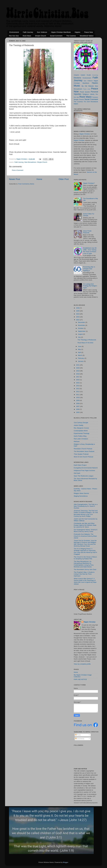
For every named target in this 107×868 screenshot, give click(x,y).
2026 (78, 308)
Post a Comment (18, 170)
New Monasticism (30, 162)
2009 (78, 400)
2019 (78, 371)
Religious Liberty (89, 94)
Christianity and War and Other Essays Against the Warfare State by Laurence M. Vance (85, 525)
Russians (95, 97)
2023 (78, 317)
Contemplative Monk (81, 431)
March (80, 355)
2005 (78, 412)
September (82, 331)
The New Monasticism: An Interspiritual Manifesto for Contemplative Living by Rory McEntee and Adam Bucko (84, 564)
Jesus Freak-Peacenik (87, 232)
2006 (78, 409)
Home (39, 179)
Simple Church (40, 36)
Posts (78, 735)
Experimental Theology (82, 433)
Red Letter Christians (81, 439)
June (80, 346)
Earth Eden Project (80, 465)
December (82, 322)
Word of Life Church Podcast (83, 457)
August (81, 334)
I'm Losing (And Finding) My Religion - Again (90, 286)
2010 (78, 397)
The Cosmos (71, 36)
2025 (78, 311)
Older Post (64, 179)
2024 (78, 314)
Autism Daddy (79, 425)
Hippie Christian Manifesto (61, 32)
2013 (78, 389)
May (80, 349)
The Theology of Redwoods (87, 340)
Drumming (95, 75)
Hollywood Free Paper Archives (84, 471)
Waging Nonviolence (81, 496)
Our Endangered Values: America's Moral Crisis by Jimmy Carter (86, 531)
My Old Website (88, 86)
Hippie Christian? (89, 183)
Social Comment (56, 36)
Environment (14, 32)
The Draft (87, 102)
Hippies (77, 32)
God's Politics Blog (80, 436)
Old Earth (77, 473)
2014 (78, 386)
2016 (78, 380)
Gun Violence (42, 32)
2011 (78, 395)
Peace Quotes (85, 92)
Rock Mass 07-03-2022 (85, 343)
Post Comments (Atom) (26, 184)
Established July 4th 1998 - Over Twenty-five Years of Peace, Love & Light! (90, 251)
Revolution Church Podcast (83, 449)
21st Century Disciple (81, 423)
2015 (78, 383)
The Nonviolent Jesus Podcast (84, 451)
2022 (78, 320)
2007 (78, 406)
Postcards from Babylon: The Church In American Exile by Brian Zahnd (85, 536)
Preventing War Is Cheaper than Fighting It (89, 269)
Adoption (76, 75)
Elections (77, 78)
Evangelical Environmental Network (86, 468)
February (81, 358)
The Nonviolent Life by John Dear (85, 569)
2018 (78, 374)
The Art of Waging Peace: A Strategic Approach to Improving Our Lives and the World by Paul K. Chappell (86, 551)
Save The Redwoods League (84, 476)
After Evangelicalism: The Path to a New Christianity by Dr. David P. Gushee (86, 506)
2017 (78, 377)
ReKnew (77, 441)
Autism (83, 75)
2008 (78, 403)
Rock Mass (27, 36)
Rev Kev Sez (14, 36)
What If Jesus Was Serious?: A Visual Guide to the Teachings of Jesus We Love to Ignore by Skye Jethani (85, 581)
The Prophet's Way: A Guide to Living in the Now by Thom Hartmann (84, 574)
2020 (78, 368)
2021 (78, 365)
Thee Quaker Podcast (81, 454)
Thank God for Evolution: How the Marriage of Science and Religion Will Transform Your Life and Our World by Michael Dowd (85, 543)
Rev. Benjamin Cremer (81, 428)
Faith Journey (28, 32)
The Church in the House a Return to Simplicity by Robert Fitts (85, 558)
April (80, 352)
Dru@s (89, 75)
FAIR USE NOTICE (80, 679)
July (80, 337)
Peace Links (87, 89)
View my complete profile (82, 664)
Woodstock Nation (87, 36)
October (81, 328)
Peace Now (89, 32)
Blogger (66, 862)
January (81, 361)
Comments (80, 739)
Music (77, 86)
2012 (78, 392)
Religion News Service (81, 493)
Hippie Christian (85, 134)
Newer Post (15, 179)
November (82, 325)
